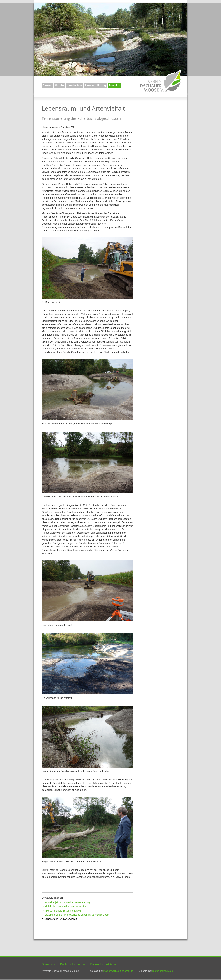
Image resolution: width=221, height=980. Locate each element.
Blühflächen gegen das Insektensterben (66, 907)
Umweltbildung (95, 85)
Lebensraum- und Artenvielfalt (61, 919)
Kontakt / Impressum (73, 964)
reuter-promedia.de (163, 971)
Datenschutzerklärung (104, 964)
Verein (59, 85)
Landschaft (75, 85)
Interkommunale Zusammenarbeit (63, 911)
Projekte (115, 85)
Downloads (49, 964)
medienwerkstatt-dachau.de (118, 971)
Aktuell (47, 85)
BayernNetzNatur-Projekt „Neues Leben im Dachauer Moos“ (77, 915)
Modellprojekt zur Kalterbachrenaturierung (67, 902)
